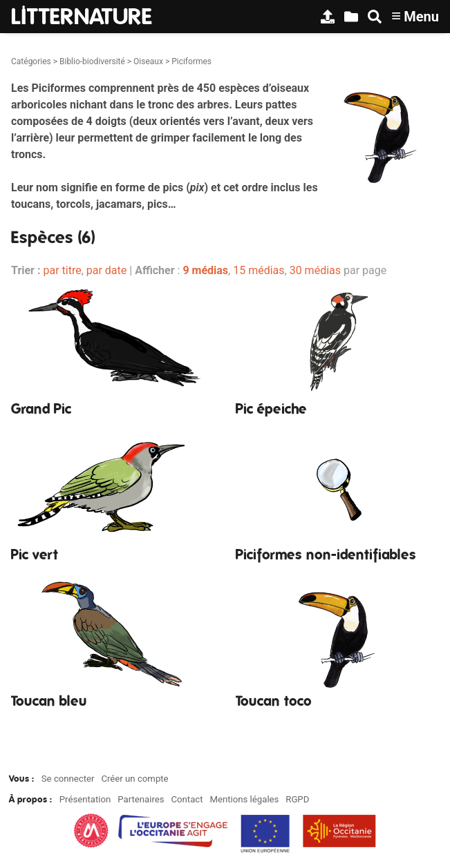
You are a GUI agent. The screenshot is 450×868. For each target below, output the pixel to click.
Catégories (31, 61)
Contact (187, 799)
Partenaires (141, 799)
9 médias (205, 270)
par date (107, 270)
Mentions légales (244, 799)
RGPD (297, 799)
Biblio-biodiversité (92, 61)
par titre (62, 270)
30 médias (315, 270)
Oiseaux (148, 61)
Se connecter (68, 779)
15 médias (259, 270)
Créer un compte (134, 779)
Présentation (85, 799)
